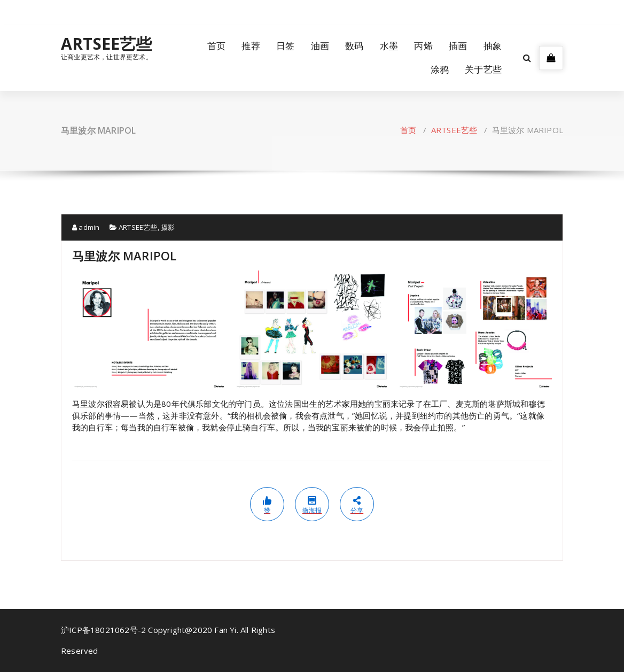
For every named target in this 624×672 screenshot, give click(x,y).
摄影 (168, 227)
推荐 (251, 46)
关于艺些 (483, 69)
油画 (320, 46)
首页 (216, 46)
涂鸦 (440, 69)
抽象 (493, 46)
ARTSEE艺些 (107, 44)
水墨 (389, 46)
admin (86, 227)
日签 (285, 46)
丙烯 (423, 46)
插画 (458, 46)
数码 (354, 46)
